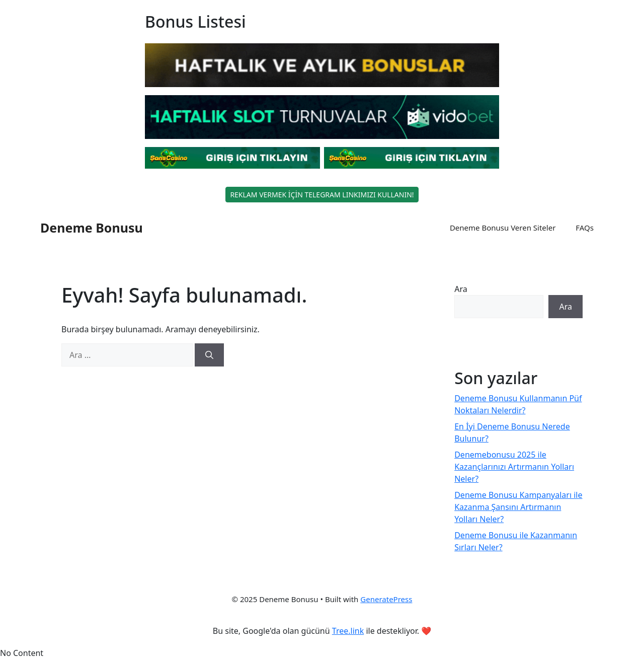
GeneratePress (386, 599)
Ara (461, 289)
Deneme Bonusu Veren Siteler (503, 228)
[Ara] (209, 355)
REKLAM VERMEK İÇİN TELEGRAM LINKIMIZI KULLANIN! (322, 195)
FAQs (585, 228)
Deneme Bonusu (92, 228)
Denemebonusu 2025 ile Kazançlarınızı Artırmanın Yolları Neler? (514, 467)
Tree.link (348, 631)
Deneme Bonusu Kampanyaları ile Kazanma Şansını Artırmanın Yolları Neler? (518, 507)
